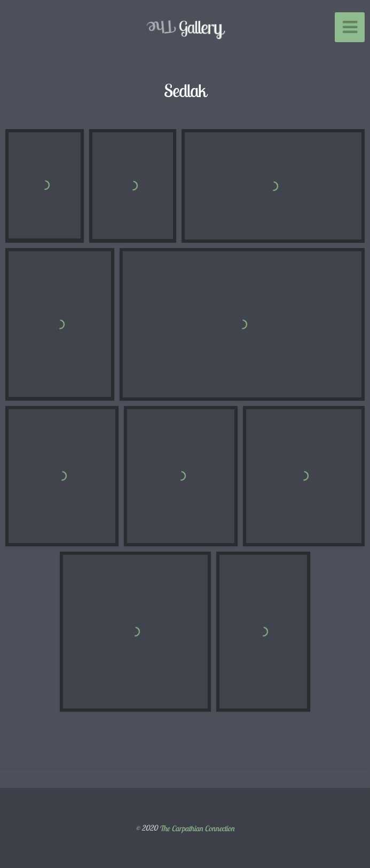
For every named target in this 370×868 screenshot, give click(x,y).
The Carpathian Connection (197, 828)
